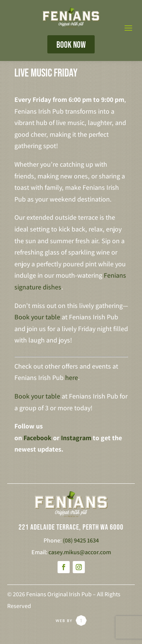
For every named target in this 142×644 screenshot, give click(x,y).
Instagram (76, 438)
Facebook (37, 438)
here (72, 377)
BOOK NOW (71, 45)
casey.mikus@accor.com (80, 552)
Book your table (37, 317)
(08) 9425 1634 (81, 540)
